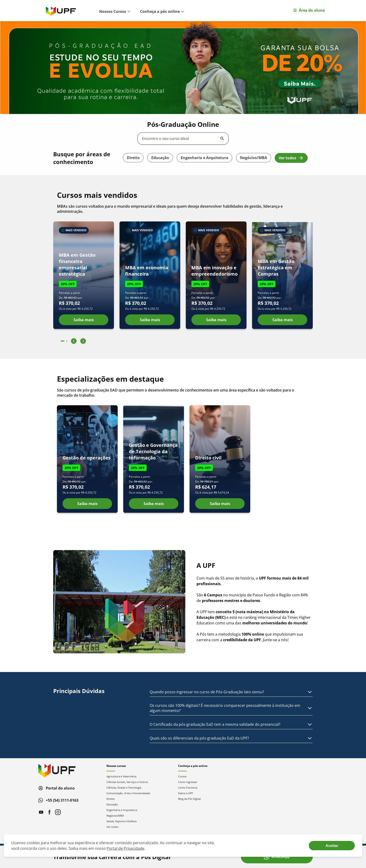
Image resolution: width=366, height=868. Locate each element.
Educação (160, 158)
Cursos (182, 776)
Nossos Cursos (115, 11)
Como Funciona (188, 788)
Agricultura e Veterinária (121, 776)
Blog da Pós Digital (189, 799)
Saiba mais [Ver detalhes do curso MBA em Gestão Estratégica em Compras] (283, 320)
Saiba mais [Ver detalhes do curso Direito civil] (220, 504)
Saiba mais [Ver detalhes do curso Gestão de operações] (87, 504)
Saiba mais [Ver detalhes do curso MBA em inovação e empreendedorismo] (216, 320)
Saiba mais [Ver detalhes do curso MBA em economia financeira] (150, 320)
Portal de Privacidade (125, 848)
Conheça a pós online (162, 11)
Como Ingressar (188, 782)
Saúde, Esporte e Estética (121, 821)
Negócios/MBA (253, 158)
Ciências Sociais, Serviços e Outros (127, 782)
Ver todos (291, 158)
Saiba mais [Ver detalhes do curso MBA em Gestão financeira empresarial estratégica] (84, 320)
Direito (133, 158)
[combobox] (180, 139)
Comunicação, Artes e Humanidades (128, 793)
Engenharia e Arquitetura (204, 158)
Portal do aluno (56, 788)
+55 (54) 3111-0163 (58, 800)
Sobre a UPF (186, 793)
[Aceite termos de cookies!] (332, 846)
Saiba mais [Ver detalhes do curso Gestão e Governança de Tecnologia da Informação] (154, 504)
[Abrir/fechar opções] (222, 139)
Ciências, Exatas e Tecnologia (124, 788)
